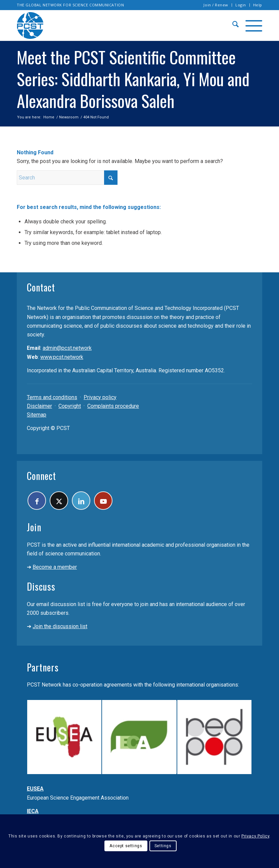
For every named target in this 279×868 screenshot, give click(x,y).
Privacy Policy (255, 836)
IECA (33, 811)
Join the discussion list (60, 626)
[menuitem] (216, 5)
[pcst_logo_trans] (30, 25)
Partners (43, 667)
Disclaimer (39, 406)
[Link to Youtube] (103, 501)
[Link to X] (59, 501)
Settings (163, 846)
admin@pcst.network (67, 348)
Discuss (41, 586)
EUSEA (35, 789)
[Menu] (250, 25)
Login (241, 5)
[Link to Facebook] (37, 501)
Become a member (55, 567)
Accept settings (126, 846)
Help (258, 5)
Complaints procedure (113, 406)
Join (34, 527)
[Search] (232, 25)
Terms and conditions (52, 397)
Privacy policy (100, 397)
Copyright (70, 406)
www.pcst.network (62, 357)
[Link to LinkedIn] (81, 501)
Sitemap (37, 415)
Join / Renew (216, 5)
